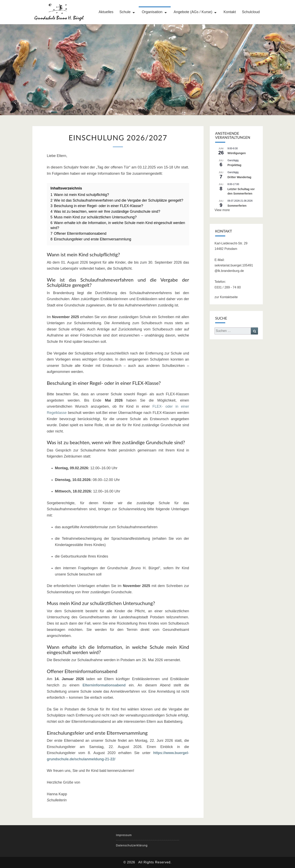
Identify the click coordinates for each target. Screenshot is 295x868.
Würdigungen (237, 153)
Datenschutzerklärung (132, 845)
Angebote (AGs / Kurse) (193, 12)
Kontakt (230, 12)
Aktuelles (106, 12)
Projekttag (234, 165)
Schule (125, 12)
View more (222, 210)
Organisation (152, 12)
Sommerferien (237, 206)
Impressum (124, 835)
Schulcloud (251, 12)
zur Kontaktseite (226, 297)
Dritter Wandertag (239, 177)
